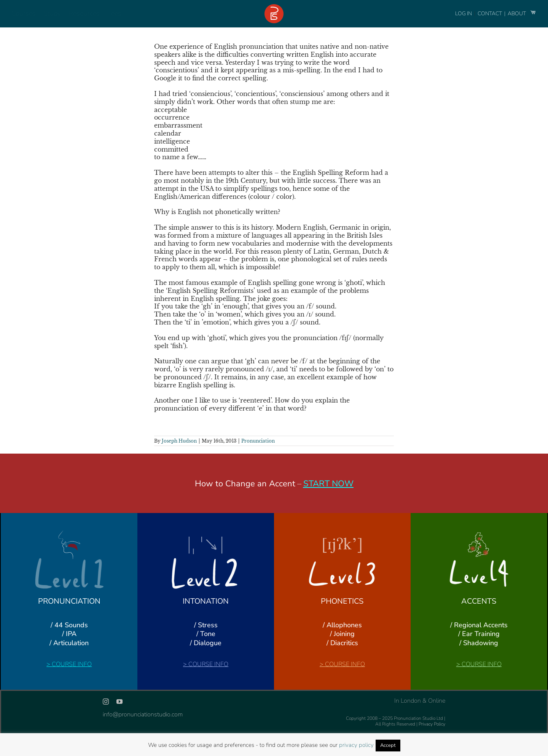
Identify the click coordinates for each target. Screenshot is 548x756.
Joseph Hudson (179, 441)
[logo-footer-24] (274, 7)
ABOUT (517, 14)
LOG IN (464, 14)
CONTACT (490, 14)
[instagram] (106, 702)
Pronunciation (258, 441)
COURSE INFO (72, 664)
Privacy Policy (432, 724)
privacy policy (356, 745)
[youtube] (119, 702)
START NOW (328, 484)
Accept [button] (388, 745)
